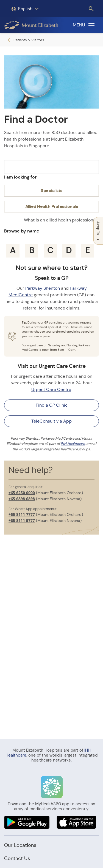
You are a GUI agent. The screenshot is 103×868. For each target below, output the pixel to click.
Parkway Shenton (43, 288)
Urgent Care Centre (51, 389)
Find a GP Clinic (52, 405)
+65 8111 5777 (22, 520)
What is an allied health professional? (61, 220)
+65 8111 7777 (22, 514)
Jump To (98, 231)
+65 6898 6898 (22, 499)
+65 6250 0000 (22, 493)
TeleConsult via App (51, 421)
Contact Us (17, 858)
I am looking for (20, 177)
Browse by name (22, 231)
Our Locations (20, 845)
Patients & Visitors (29, 40)
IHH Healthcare (73, 444)
